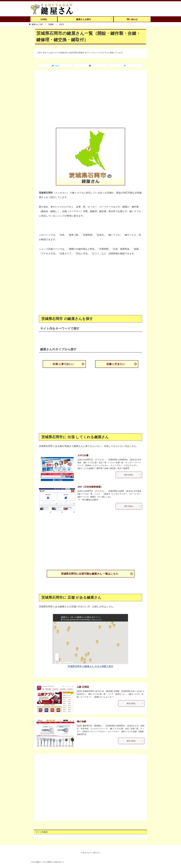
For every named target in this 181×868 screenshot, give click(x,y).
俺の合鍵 (81, 721)
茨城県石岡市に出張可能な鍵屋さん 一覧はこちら (90, 574)
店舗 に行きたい (116, 364)
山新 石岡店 (83, 687)
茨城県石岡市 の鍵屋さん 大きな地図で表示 (90, 666)
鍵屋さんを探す (84, 19)
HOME (44, 19)
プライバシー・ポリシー (90, 853)
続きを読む (132, 475)
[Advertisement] (90, 101)
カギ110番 (83, 455)
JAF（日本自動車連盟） (90, 487)
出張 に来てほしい (63, 364)
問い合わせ (132, 19)
